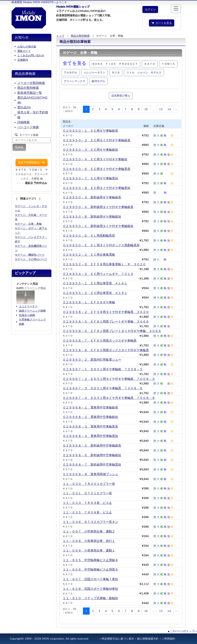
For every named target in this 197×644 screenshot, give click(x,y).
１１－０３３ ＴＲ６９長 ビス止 (87, 503)
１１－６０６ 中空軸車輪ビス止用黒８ (90, 570)
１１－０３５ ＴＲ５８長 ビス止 (87, 513)
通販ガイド (24, 51)
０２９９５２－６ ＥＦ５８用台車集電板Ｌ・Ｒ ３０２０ (104, 264)
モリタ (116, 72)
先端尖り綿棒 (27, 315)
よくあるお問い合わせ (31, 55)
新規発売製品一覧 (30, 93)
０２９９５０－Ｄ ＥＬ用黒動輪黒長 (89, 236)
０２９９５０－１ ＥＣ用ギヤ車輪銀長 (90, 131)
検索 (19, 147)
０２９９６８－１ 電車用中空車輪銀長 (90, 408)
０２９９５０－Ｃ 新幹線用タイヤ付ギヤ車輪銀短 (98, 226)
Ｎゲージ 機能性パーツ (30, 255)
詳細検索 (23, 122)
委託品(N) (24, 107)
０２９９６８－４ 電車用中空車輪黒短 (90, 436)
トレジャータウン (94, 72)
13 (161, 109)
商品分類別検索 (80, 36)
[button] (150, 10)
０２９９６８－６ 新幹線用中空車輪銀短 (92, 455)
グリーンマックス (74, 81)
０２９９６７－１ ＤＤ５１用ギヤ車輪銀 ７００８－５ (103, 369)
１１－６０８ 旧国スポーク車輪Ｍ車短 (90, 589)
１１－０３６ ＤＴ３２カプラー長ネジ (90, 522)
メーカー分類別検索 (31, 83)
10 (146, 109)
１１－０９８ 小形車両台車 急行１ (89, 541)
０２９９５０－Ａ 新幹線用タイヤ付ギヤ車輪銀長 (98, 207)
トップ (60, 36)
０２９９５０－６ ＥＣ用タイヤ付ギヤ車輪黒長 (97, 169)
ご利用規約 (168, 639)
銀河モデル (98, 81)
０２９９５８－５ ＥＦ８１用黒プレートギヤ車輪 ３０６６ (106, 322)
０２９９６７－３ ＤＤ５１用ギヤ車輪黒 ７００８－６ (103, 388)
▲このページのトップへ (182, 631)
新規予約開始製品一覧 (32, 162)
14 (169, 109)
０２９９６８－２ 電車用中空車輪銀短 (90, 417)
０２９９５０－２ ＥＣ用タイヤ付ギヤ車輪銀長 (97, 140)
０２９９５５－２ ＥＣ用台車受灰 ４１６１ (95, 293)
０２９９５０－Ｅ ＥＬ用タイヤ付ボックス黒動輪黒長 (101, 245)
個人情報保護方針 (148, 639)
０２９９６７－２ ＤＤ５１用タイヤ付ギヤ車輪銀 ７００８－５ (109, 379)
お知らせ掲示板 (27, 47)
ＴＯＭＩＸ (168, 64)
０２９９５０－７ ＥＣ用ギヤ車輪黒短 (90, 178)
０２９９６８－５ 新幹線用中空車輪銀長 (92, 446)
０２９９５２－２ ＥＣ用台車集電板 (89, 255)
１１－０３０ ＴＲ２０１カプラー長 (89, 484)
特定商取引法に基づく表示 (118, 639)
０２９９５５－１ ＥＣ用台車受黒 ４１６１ (95, 283)
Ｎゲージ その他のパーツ (31, 259)
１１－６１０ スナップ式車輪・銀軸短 (90, 598)
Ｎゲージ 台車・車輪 (28, 224)
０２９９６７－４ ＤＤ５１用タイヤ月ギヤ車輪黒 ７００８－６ (109, 398)
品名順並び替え (121, 96)
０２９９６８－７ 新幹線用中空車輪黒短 (92, 465)
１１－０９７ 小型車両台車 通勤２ (89, 532)
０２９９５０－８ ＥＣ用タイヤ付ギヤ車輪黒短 (97, 188)
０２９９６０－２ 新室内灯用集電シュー (92, 360)
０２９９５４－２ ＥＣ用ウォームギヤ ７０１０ (98, 274)
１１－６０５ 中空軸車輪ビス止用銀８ (90, 560)
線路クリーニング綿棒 (32, 311)
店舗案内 (23, 60)
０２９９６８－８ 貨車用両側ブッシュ (90, 474)
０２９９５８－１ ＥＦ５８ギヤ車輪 (89, 302)
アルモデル (70, 72)
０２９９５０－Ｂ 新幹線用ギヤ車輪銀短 (92, 217)
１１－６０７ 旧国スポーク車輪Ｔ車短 (90, 579)
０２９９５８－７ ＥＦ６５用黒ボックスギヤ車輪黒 (100, 341)
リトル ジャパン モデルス (144, 72)
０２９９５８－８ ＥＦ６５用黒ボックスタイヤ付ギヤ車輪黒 (106, 350)
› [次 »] (176, 109)
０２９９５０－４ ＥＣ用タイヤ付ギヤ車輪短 (95, 159)
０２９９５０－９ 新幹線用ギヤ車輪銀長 (92, 197)
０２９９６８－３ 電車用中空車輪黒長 (90, 427)
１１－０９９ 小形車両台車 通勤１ (89, 551)
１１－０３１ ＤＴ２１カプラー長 (87, 493)
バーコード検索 (28, 127)
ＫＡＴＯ (150, 64)
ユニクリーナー (28, 306)
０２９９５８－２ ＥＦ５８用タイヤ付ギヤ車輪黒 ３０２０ (106, 312)
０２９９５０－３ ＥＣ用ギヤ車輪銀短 (90, 150)
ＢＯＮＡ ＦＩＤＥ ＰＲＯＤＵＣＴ (115, 64)
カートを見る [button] (162, 23)
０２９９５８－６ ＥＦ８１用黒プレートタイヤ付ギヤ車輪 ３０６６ (112, 331)
